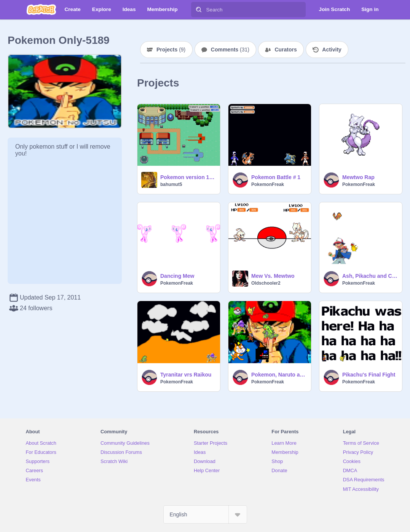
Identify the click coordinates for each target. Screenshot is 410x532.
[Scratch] (41, 10)
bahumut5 (171, 184)
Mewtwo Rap (358, 177)
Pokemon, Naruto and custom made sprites (279, 375)
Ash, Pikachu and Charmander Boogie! (370, 276)
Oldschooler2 (266, 283)
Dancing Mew (177, 276)
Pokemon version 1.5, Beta (188, 177)
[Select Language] (205, 514)
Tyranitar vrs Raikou (186, 375)
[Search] (199, 10)
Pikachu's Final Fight (369, 375)
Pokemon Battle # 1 (276, 177)
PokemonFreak (268, 184)
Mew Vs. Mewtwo (273, 276)
